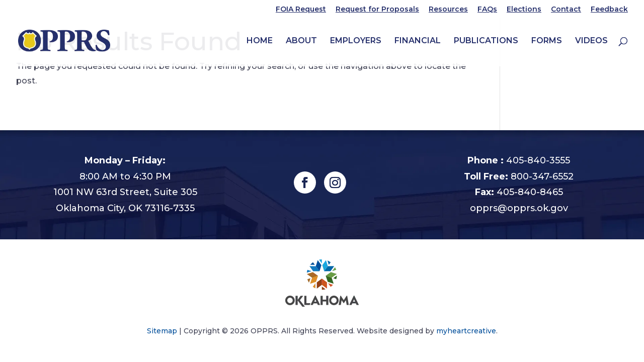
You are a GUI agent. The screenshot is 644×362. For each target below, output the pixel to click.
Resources (448, 10)
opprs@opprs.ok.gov (519, 208)
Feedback (609, 10)
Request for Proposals (377, 10)
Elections (524, 10)
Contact (566, 10)
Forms (547, 41)
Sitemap (162, 331)
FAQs (487, 10)
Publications (486, 41)
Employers (356, 41)
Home (260, 41)
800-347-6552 (542, 176)
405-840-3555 (538, 160)
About (301, 41)
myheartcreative (466, 331)
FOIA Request (301, 10)
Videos (591, 41)
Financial (418, 41)
